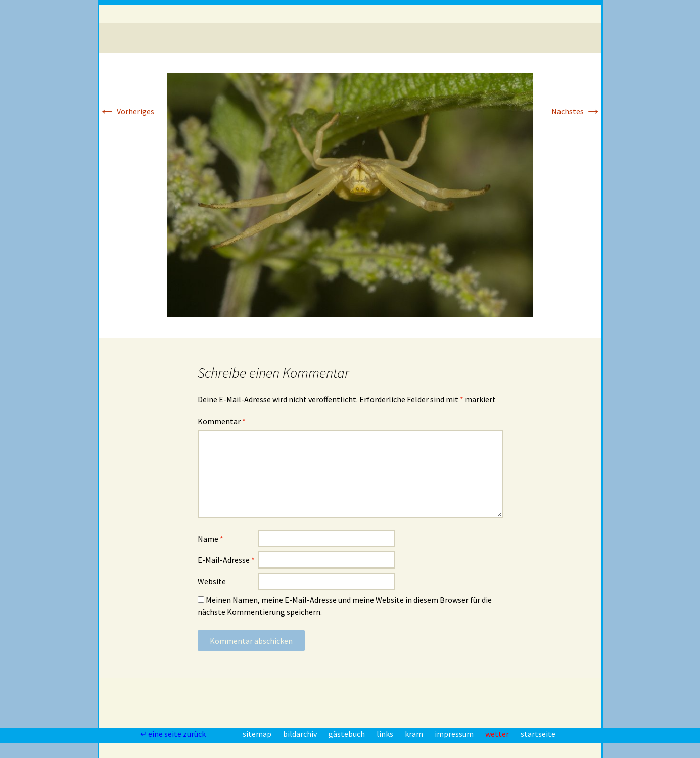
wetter (498, 734)
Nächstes (576, 111)
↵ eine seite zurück (174, 734)
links (386, 734)
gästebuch (347, 734)
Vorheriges (127, 111)
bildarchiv (301, 734)
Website (212, 581)
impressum (455, 734)
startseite (538, 734)
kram (415, 734)
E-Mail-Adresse (226, 560)
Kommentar (222, 421)
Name (211, 539)
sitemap (258, 734)
